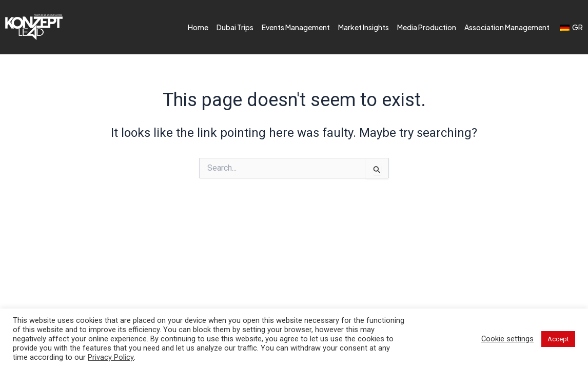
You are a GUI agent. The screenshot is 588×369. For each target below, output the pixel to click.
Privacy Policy (111, 357)
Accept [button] (558, 339)
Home (198, 27)
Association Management (507, 27)
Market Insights (364, 27)
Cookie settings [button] (507, 339)
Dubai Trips (235, 27)
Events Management (296, 27)
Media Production (427, 27)
